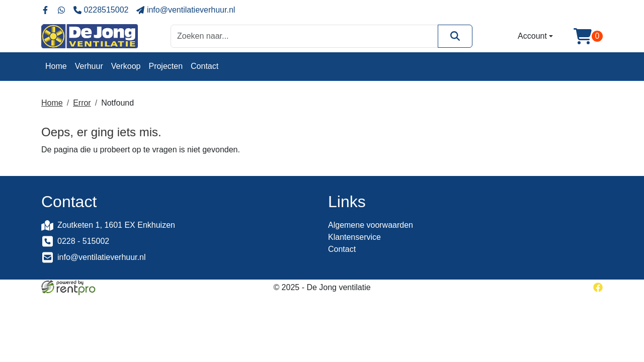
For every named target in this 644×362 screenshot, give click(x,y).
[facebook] (598, 287)
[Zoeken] (455, 36)
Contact (205, 66)
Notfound (117, 103)
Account (532, 36)
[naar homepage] (90, 36)
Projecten (166, 66)
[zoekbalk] (304, 36)
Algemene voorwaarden (371, 225)
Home (56, 66)
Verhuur (89, 66)
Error (82, 103)
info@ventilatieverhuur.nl (101, 257)
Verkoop (126, 66)
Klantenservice (354, 237)
